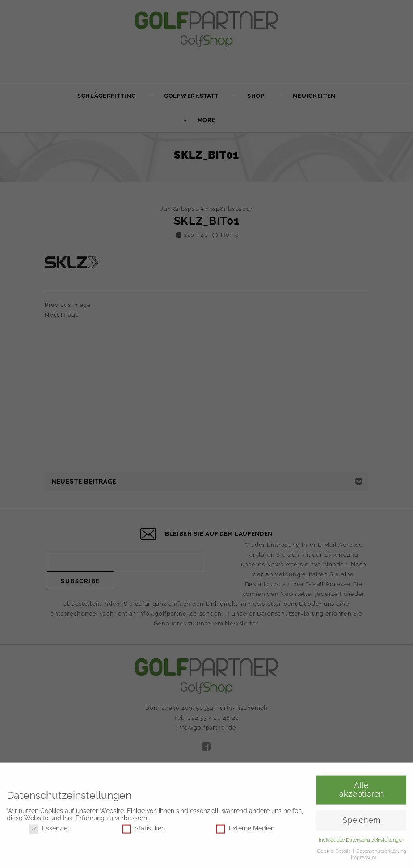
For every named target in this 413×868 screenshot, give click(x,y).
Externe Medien (245, 830)
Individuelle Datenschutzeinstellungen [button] (361, 842)
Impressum (364, 859)
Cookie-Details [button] (334, 852)
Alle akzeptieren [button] (362, 791)
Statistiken (143, 830)
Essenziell (50, 830)
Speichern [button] (362, 822)
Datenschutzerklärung (381, 852)
